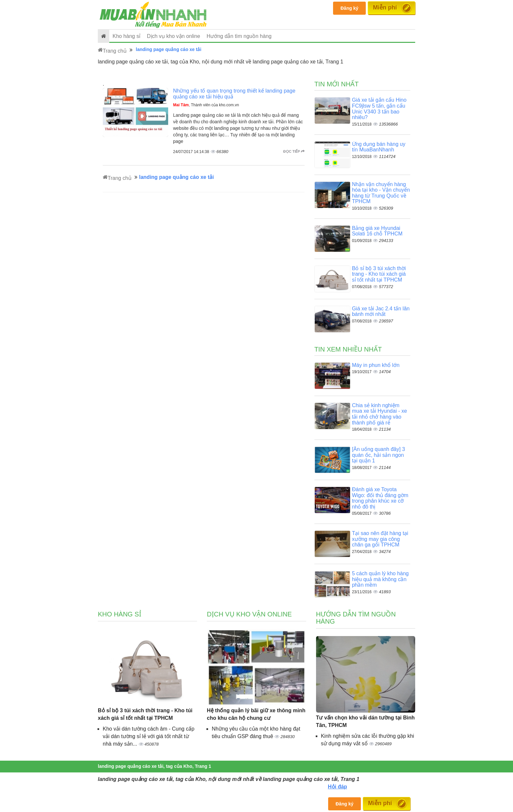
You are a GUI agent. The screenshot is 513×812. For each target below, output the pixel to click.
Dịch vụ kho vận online (174, 36)
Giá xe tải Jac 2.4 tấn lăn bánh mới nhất (381, 311)
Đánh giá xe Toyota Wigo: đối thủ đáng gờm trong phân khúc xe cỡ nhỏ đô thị (380, 498)
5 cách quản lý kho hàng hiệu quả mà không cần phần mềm (380, 579)
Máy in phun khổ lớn (376, 365)
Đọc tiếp (294, 151)
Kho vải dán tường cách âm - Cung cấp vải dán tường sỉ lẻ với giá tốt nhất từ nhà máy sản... (149, 736)
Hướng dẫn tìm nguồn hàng (239, 36)
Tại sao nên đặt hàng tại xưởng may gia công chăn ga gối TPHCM (380, 539)
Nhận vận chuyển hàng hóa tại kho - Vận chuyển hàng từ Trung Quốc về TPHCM (381, 193)
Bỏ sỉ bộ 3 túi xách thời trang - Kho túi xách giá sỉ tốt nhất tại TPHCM (379, 274)
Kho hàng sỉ (126, 36)
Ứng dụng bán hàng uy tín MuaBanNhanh (379, 147)
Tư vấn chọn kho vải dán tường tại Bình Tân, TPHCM (365, 721)
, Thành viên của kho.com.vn (206, 105)
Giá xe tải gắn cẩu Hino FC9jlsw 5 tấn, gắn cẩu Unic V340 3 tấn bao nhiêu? (379, 109)
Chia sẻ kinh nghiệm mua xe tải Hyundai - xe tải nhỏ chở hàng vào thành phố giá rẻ (380, 414)
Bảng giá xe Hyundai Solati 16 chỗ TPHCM (377, 231)
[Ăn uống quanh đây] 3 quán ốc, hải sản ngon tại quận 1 (379, 455)
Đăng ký (349, 8)
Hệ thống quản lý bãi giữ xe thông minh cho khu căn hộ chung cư (256, 714)
